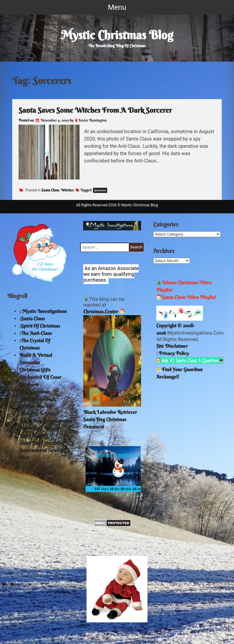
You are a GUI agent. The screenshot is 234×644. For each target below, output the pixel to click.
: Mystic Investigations (43, 311)
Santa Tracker (34, 436)
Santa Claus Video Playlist (186, 297)
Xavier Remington (92, 120)
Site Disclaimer (172, 346)
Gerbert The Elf (35, 406)
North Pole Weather (41, 428)
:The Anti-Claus (36, 333)
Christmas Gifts (35, 370)
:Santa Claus (32, 318)
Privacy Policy (174, 353)
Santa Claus (50, 190)
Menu (117, 7)
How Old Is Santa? (39, 414)
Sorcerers (100, 190)
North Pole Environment (45, 421)
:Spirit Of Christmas (40, 326)
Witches (67, 190)
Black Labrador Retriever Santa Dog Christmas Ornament (110, 419)
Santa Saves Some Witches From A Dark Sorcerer (95, 110)
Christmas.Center (101, 311)
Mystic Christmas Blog (117, 35)
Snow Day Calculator (41, 443)
